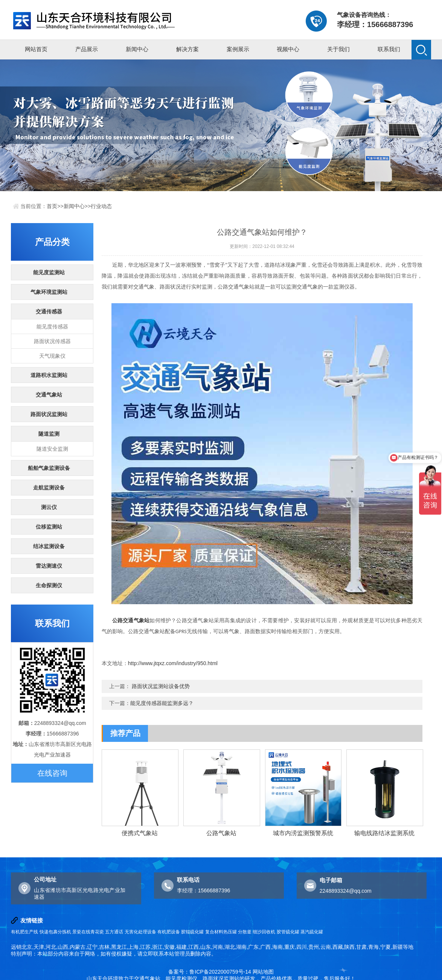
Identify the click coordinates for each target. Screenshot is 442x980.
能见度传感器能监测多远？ (162, 703)
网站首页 (36, 49)
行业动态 (101, 206)
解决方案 (187, 49)
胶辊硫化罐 (192, 932)
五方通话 (114, 932)
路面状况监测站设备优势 (161, 686)
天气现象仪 (52, 356)
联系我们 (389, 49)
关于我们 (338, 49)
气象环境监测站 (49, 292)
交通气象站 (49, 395)
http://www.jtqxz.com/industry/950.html (173, 663)
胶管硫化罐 (288, 932)
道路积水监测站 (49, 375)
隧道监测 (49, 434)
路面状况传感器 (52, 341)
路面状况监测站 (49, 414)
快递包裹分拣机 (55, 932)
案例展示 (238, 49)
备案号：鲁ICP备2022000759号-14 (210, 972)
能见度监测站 (49, 272)
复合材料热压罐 (221, 932)
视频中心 (288, 49)
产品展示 (87, 49)
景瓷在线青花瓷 (88, 932)
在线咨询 (52, 773)
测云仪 (49, 507)
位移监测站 (49, 527)
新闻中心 (137, 49)
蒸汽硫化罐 (312, 932)
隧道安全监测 (52, 449)
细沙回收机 (264, 932)
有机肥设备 (169, 932)
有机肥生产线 (24, 932)
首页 (52, 206)
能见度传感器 (52, 327)
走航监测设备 (49, 488)
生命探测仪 (49, 585)
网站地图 (263, 972)
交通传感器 (49, 311)
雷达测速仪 (49, 566)
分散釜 (245, 932)
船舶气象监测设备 (49, 468)
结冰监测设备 (49, 546)
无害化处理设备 (140, 932)
